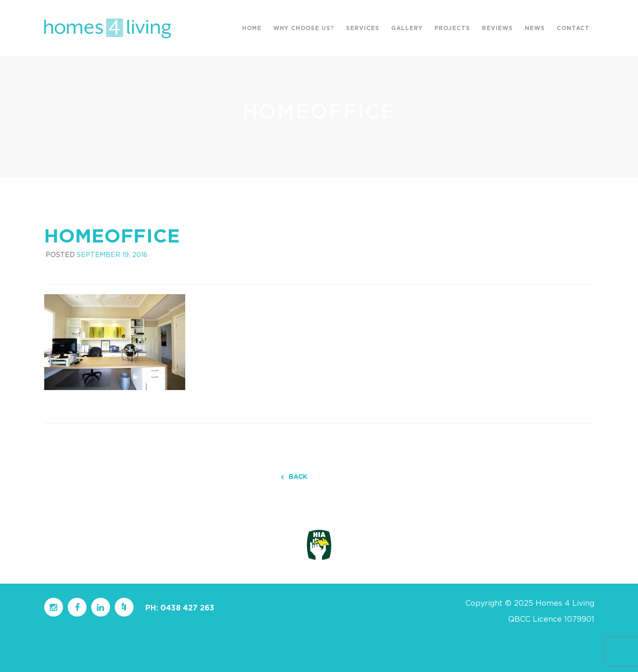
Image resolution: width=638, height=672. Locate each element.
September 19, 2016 (112, 255)
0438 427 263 (187, 608)
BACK (294, 477)
